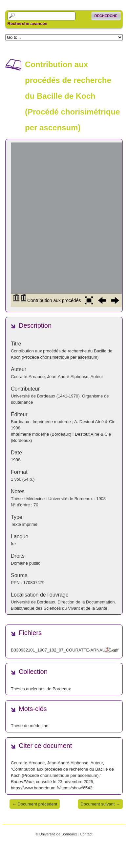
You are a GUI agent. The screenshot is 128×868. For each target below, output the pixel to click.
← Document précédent (35, 804)
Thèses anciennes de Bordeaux (41, 689)
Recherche (106, 16)
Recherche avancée (27, 24)
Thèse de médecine (30, 726)
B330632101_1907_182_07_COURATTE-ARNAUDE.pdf (65, 650)
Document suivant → (100, 804)
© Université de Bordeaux (56, 834)
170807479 (34, 583)
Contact (86, 834)
